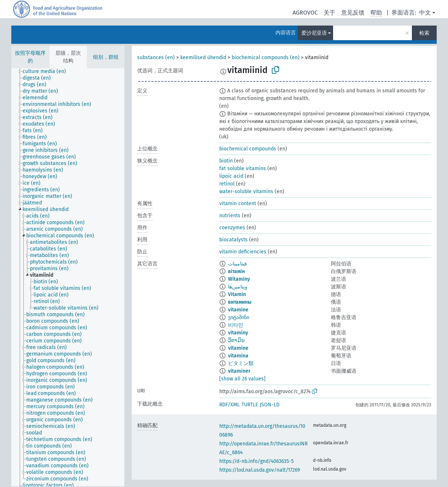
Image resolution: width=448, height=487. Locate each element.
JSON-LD (270, 405)
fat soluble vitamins (243, 168)
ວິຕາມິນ (236, 340)
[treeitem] (47, 72)
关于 (329, 13)
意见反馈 (353, 13)
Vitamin (237, 294)
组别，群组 (106, 57)
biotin (226, 161)
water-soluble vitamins (246, 191)
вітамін (236, 271)
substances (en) (156, 57)
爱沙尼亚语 (314, 33)
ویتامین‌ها (238, 287)
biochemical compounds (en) (266, 57)
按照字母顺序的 (30, 57)
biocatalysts (233, 240)
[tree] (68, 277)
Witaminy (239, 279)
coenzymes (232, 228)
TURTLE (250, 405)
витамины (240, 302)
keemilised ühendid (203, 57)
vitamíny (238, 333)
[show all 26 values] (242, 379)
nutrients (230, 216)
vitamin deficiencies (243, 252)
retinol (227, 184)
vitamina (238, 356)
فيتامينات (237, 264)
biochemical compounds (248, 149)
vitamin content (238, 204)
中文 (425, 13)
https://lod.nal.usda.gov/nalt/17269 (260, 470)
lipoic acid (231, 176)
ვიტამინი (239, 317)
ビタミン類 (241, 363)
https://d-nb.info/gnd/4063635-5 (256, 461)
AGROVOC (305, 13)
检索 (424, 33)
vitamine (238, 310)
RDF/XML (229, 405)
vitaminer (239, 371)
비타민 (236, 325)
